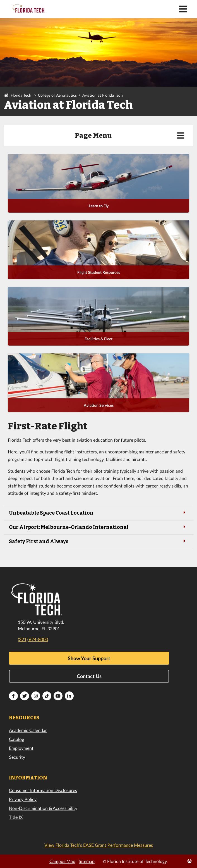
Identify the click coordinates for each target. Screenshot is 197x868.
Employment (21, 748)
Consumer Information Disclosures (43, 790)
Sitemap (87, 861)
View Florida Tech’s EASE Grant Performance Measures (99, 845)
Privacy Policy (23, 799)
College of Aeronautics (57, 95)
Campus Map (62, 861)
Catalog (16, 739)
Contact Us (89, 676)
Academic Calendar (28, 730)
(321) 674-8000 (33, 639)
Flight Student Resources (99, 272)
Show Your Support (89, 658)
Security (17, 757)
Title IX (16, 817)
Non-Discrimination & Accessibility (43, 808)
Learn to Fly (99, 206)
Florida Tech (21, 95)
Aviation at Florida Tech (103, 95)
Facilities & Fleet (98, 339)
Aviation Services (99, 405)
